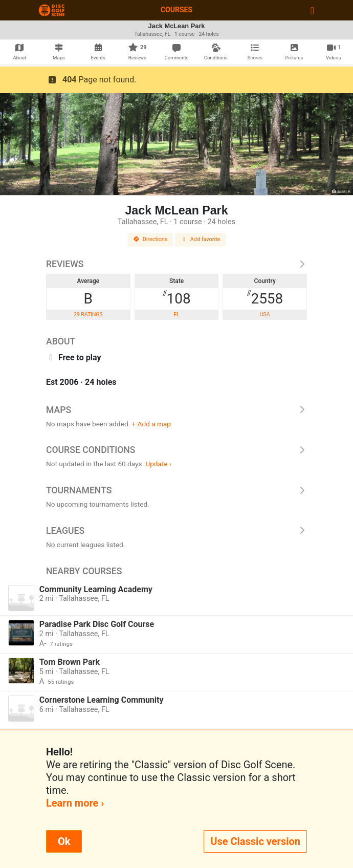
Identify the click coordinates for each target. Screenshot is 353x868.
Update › (158, 464)
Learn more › (75, 803)
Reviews (176, 264)
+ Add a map (151, 424)
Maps (176, 410)
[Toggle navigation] (312, 10)
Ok (64, 841)
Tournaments (176, 490)
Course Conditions (176, 450)
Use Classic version (255, 841)
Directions (150, 239)
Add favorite (201, 239)
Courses (176, 10)
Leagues (176, 531)
